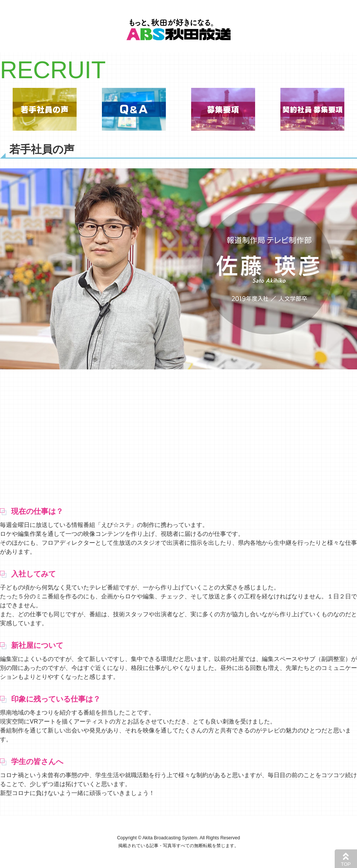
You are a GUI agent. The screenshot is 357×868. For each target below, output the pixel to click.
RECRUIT (53, 70)
